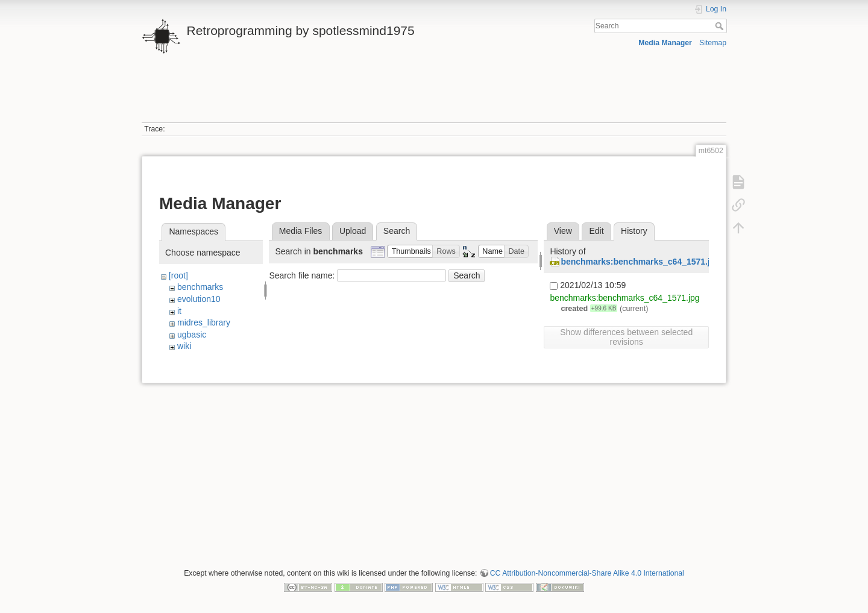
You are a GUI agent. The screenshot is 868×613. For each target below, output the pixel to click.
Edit (596, 231)
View (563, 231)
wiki (184, 346)
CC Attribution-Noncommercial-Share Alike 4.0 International (587, 573)
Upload (353, 231)
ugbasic (192, 335)
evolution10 (199, 299)
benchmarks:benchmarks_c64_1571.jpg (640, 262)
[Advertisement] (434, 95)
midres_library (204, 322)
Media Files (301, 231)
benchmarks (200, 287)
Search (721, 26)
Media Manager (665, 43)
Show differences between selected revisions (626, 337)
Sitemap (713, 43)
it (179, 311)
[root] (178, 275)
